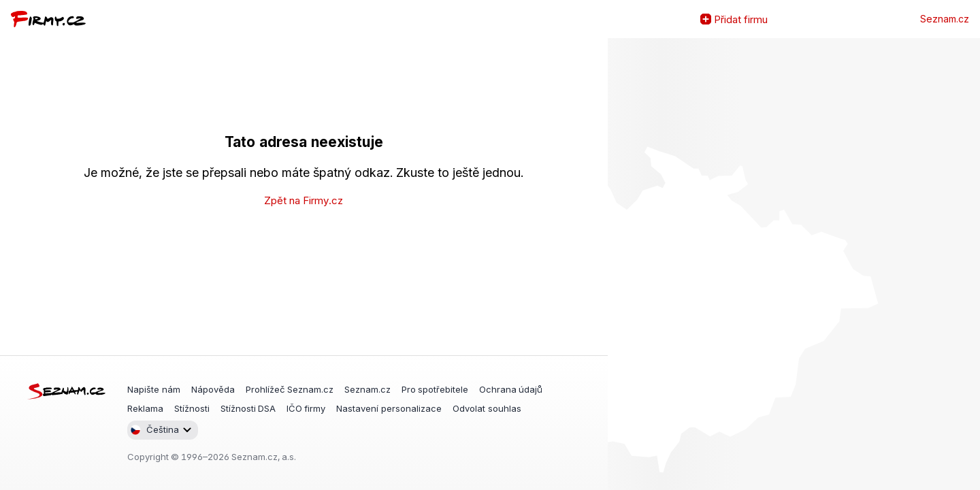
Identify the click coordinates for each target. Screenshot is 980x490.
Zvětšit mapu (619, 264)
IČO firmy (306, 408)
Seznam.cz (945, 19)
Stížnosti (192, 408)
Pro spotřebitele (435, 389)
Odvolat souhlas (487, 408)
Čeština (154, 430)
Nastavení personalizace (389, 408)
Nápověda (213, 389)
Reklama (145, 408)
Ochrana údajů (511, 389)
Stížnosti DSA (248, 408)
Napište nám (154, 389)
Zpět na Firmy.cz (304, 200)
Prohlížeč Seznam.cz (290, 389)
